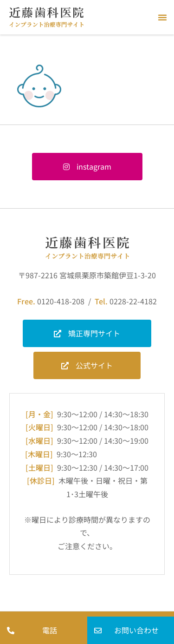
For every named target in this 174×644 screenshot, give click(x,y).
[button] (162, 17)
